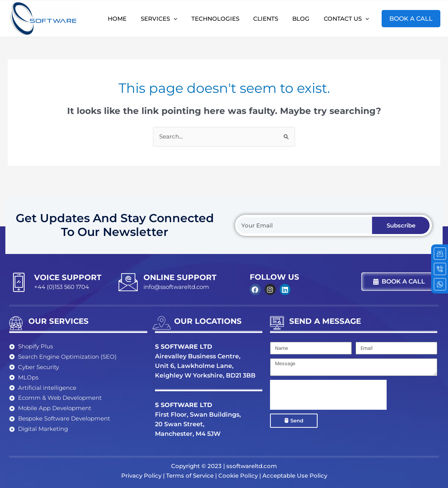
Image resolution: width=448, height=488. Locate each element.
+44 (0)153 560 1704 (62, 287)
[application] (185, 18)
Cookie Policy (238, 476)
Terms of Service (190, 476)
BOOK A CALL (411, 18)
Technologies (224, 18)
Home (131, 18)
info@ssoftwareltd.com (176, 287)
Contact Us (348, 18)
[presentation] (328, 395)
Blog (305, 18)
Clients (272, 18)
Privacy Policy (141, 476)
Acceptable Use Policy (295, 476)
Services (170, 18)
